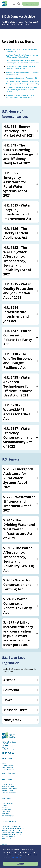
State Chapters (7, 772)
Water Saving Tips (8, 816)
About (4, 764)
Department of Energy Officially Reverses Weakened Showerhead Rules (20, 67)
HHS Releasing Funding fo (15, 95)
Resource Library (7, 803)
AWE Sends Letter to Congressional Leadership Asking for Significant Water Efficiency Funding (22, 83)
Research (5, 805)
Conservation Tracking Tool (11, 826)
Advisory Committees (9, 793)
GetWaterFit (6, 812)
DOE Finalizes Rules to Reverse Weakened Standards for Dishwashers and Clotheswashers (22, 62)
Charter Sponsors (8, 770)
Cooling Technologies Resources (13, 828)
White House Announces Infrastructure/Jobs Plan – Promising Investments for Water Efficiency (22, 89)
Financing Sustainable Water (11, 835)
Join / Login (31, 4)
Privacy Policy (16, 857)
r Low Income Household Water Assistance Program (20, 96)
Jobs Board (5, 814)
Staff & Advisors (7, 768)
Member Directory (8, 787)
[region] (20, 857)
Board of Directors (8, 766)
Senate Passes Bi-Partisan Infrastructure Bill (22, 78)
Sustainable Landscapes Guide (12, 832)
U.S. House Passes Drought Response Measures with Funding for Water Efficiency (22, 56)
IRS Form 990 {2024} (9, 774)
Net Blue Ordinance (8, 837)
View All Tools (7, 839)
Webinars (5, 807)
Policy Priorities (7, 810)
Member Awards (7, 791)
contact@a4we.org (9, 749)
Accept (21, 864)
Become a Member (8, 784)
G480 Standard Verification (11, 830)
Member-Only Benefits (10, 789)
